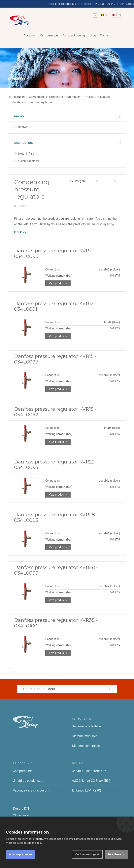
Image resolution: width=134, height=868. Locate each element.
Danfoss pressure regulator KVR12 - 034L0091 (55, 306)
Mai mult (21, 232)
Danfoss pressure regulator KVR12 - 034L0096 (55, 253)
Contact (105, 35)
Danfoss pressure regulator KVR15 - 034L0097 (55, 359)
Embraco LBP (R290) (86, 790)
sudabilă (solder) (29, 161)
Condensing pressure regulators (32, 102)
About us (30, 35)
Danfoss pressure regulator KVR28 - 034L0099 (56, 570)
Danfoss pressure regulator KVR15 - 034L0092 (55, 412)
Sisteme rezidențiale (86, 726)
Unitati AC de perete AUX (89, 771)
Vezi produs (56, 283)
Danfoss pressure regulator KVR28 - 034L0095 (56, 517)
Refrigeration (49, 35)
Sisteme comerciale (86, 746)
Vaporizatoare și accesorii (31, 790)
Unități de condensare (28, 781)
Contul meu (127, 4)
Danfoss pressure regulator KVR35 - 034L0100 (56, 623)
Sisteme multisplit (85, 736)
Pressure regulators (97, 97)
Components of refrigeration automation (55, 97)
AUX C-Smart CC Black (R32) (92, 781)
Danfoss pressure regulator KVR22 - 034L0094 (56, 465)
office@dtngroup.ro (67, 4)
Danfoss (23, 127)
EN (117, 15)
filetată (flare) (27, 154)
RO (106, 15)
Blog (93, 35)
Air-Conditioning (74, 35)
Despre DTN (22, 809)
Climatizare (21, 815)
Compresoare (22, 771)
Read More (115, 854)
